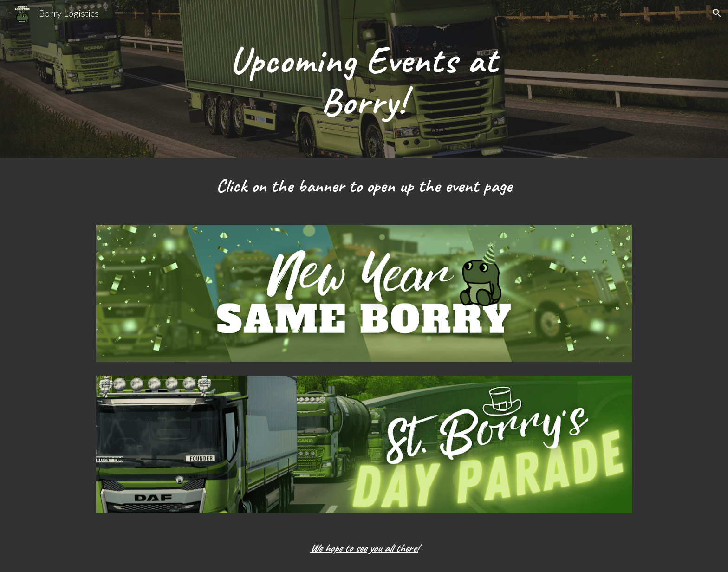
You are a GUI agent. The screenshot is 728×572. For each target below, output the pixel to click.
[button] (717, 13)
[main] (364, 79)
